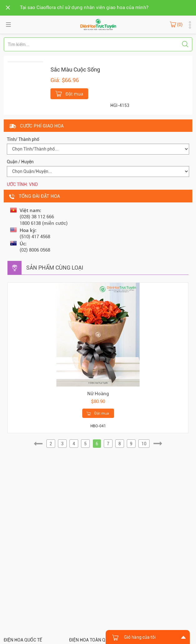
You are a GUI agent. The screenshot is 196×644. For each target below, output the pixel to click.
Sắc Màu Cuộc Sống (75, 69)
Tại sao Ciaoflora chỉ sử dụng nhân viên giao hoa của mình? (84, 7)
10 (144, 444)
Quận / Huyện (20, 162)
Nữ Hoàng (98, 394)
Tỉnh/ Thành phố (23, 139)
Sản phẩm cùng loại (55, 268)
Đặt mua (69, 93)
